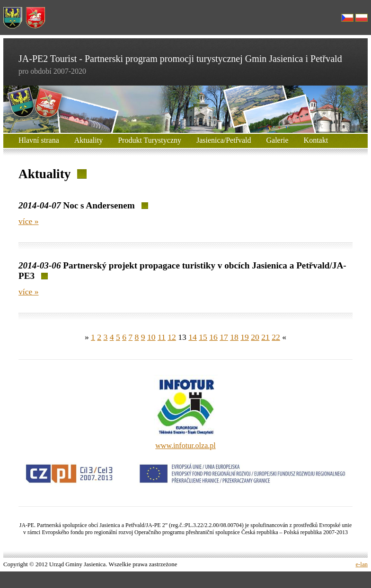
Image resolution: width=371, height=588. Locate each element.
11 (162, 337)
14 (193, 337)
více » (29, 221)
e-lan (362, 564)
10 (151, 337)
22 (276, 337)
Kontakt (316, 140)
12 (172, 337)
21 (265, 337)
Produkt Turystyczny (150, 140)
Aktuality (88, 140)
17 (224, 337)
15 (203, 337)
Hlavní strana (39, 140)
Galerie (278, 140)
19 (245, 337)
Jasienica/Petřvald (224, 140)
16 (213, 337)
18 (234, 337)
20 (255, 337)
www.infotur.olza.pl (185, 445)
